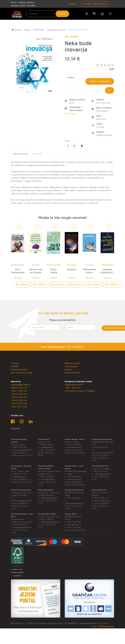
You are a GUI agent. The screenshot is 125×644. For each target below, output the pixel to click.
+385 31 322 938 (74, 498)
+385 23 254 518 (19, 397)
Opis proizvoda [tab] (21, 154)
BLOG (14, 2)
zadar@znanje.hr (75, 479)
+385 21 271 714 (20, 474)
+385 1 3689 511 (73, 388)
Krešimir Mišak (18, 265)
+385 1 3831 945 (74, 522)
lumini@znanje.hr (48, 479)
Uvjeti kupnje (71, 366)
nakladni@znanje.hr (74, 384)
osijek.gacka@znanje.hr (75, 503)
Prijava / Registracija (95, 4)
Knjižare (72, 4)
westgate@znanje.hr (49, 498)
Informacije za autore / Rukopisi (80, 391)
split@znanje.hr (20, 477)
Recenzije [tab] (37, 154)
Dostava (69, 369)
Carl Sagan (72, 265)
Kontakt (15, 366)
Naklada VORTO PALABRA (23, 5)
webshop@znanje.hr (21, 384)
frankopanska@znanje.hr (21, 501)
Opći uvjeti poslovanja (22, 373)
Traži (62, 14)
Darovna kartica (72, 373)
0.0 (105, 67)
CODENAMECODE (106, 626)
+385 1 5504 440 (19, 391)
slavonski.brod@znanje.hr (103, 453)
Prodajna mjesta (19, 369)
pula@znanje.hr (47, 447)
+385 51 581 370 (100, 471)
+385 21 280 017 (47, 519)
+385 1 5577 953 (19, 407)
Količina (71, 77)
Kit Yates (89, 265)
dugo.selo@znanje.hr (23, 527)
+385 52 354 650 (19, 403)
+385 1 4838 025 (20, 525)
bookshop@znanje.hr (23, 450)
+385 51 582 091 (19, 394)
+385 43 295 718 (19, 388)
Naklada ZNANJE (27, 2)
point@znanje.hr (74, 525)
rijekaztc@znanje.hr (103, 474)
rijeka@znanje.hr (75, 447)
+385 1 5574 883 (20, 495)
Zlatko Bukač (107, 265)
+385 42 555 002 (47, 477)
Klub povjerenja (72, 363)
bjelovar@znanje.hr (103, 501)
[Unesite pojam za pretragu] (48, 14)
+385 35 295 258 (19, 400)
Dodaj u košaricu (100, 81)
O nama (15, 363)
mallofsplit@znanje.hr (50, 522)
